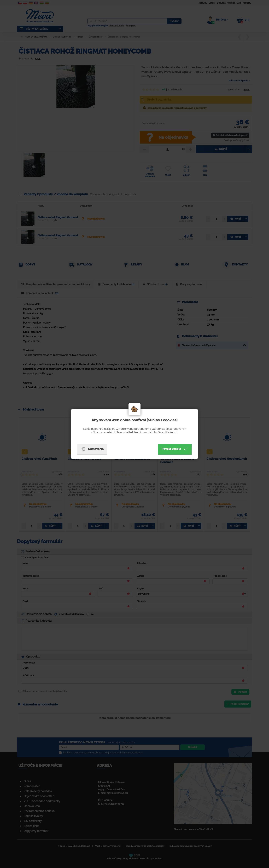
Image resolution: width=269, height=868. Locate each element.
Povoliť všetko (175, 449)
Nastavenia (92, 449)
